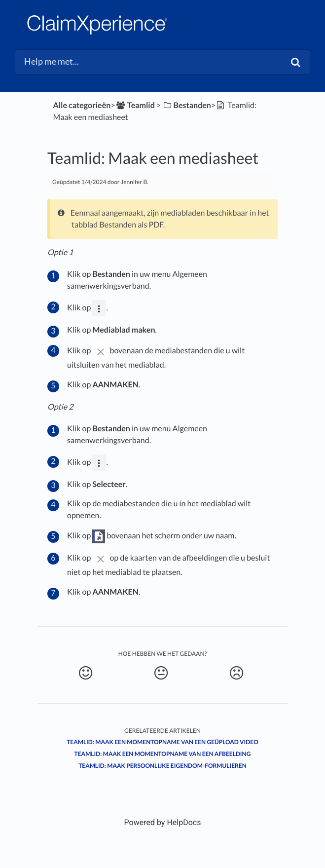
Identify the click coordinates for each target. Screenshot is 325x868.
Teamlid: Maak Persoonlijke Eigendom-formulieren (162, 766)
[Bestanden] (187, 105)
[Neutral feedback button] (161, 673)
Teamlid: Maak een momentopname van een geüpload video (162, 742)
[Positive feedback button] (85, 673)
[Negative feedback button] (236, 673)
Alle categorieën (82, 105)
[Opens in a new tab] (163, 822)
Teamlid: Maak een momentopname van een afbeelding (163, 754)
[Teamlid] (135, 105)
